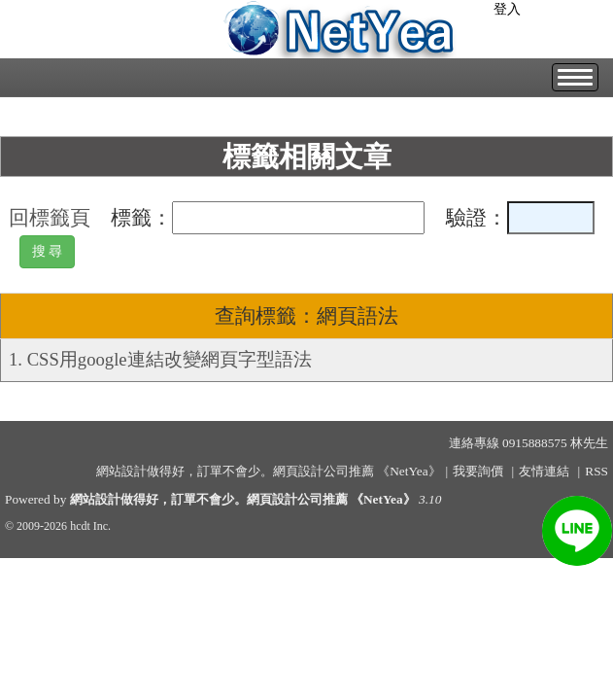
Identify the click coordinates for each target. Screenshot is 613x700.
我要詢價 (478, 471)
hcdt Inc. (90, 526)
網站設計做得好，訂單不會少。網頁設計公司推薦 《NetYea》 (243, 499)
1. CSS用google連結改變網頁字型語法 (160, 359)
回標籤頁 (50, 218)
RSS (596, 471)
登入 (507, 9)
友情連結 (544, 471)
